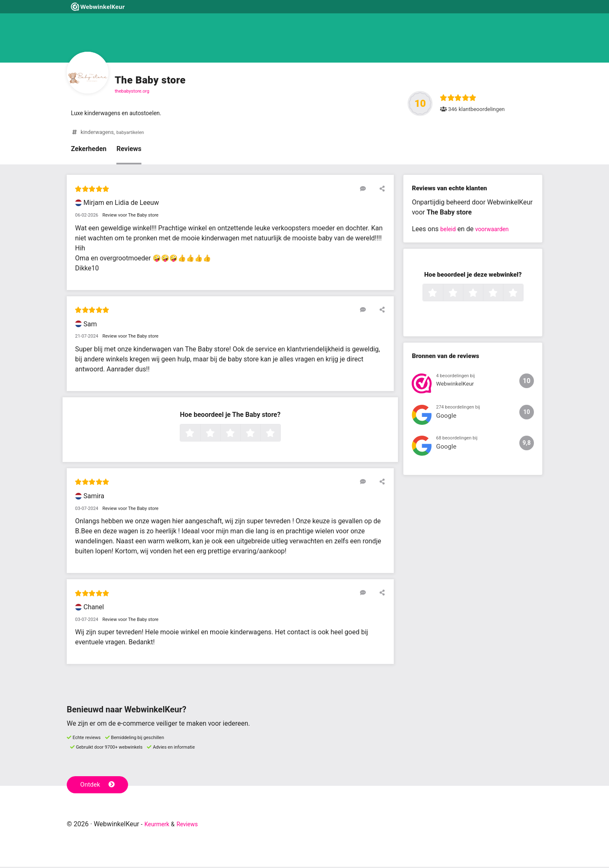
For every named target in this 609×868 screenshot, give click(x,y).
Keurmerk (159, 825)
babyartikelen (132, 134)
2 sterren (219, 435)
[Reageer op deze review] (368, 190)
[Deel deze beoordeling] (380, 190)
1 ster (199, 435)
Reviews (129, 150)
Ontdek (99, 785)
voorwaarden (497, 231)
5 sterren (279, 435)
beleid (449, 231)
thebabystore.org (132, 91)
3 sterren (239, 435)
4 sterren (259, 435)
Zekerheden (89, 150)
